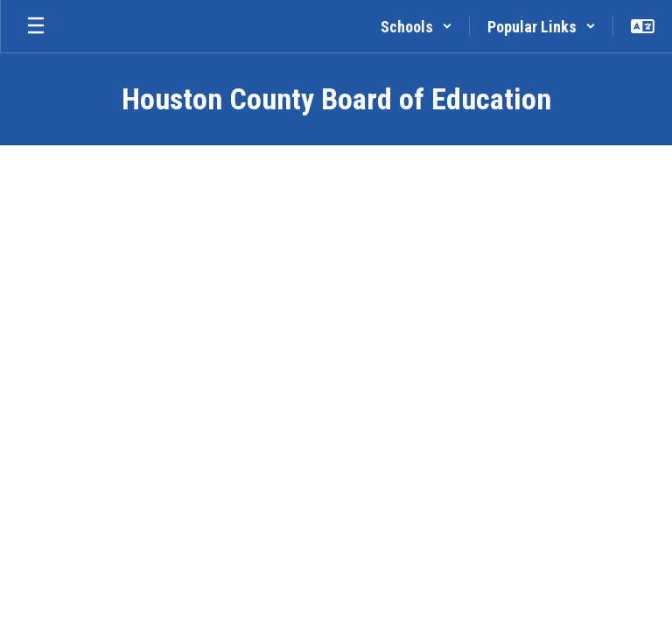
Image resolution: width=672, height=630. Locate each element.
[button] (416, 26)
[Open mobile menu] (36, 26)
